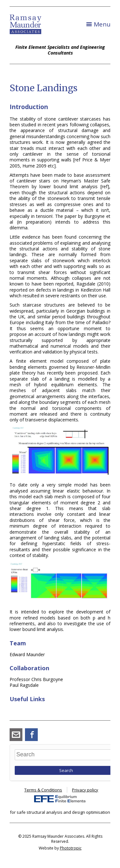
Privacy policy (85, 790)
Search (66, 770)
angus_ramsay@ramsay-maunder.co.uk (16, 735)
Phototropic (71, 848)
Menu (102, 24)
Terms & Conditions (43, 790)
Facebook (31, 735)
